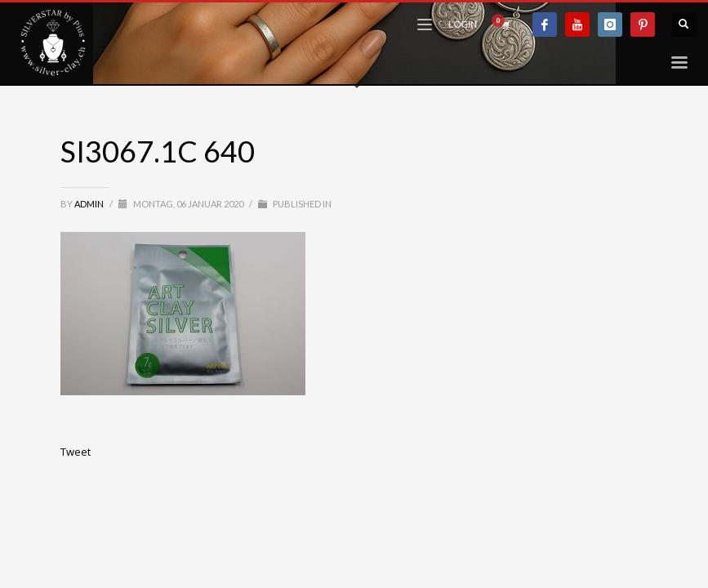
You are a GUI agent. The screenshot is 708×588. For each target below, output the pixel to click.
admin (90, 204)
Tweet (76, 452)
